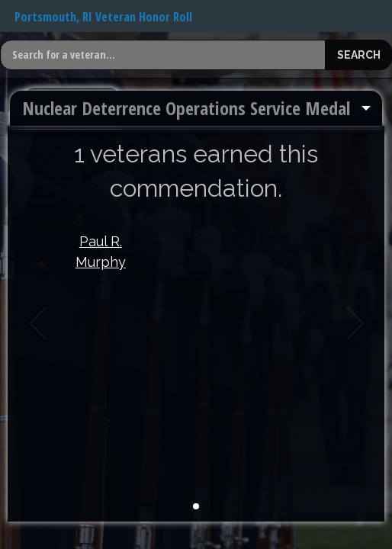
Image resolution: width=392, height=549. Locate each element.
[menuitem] (196, 108)
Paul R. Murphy (101, 252)
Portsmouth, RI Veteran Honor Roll (103, 17)
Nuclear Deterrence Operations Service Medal (186, 108)
